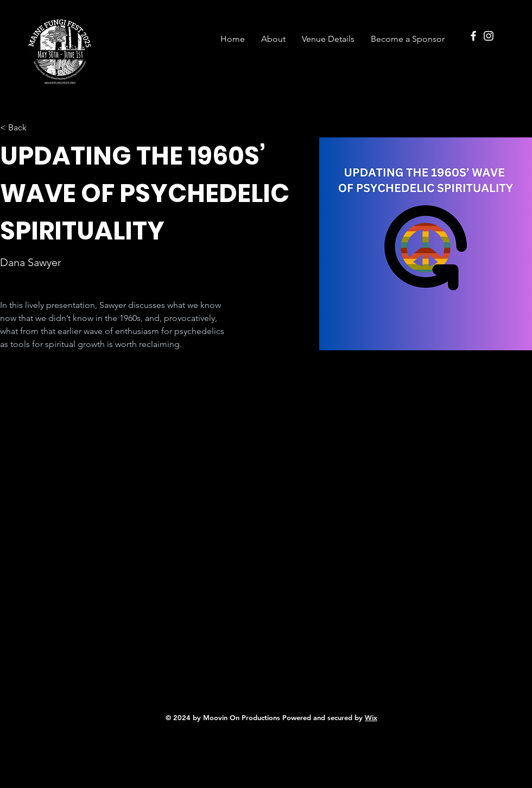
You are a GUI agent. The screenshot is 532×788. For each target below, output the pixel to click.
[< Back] (21, 128)
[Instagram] (489, 36)
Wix (371, 717)
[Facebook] (473, 36)
